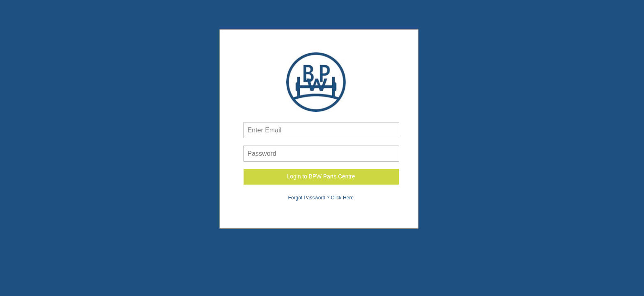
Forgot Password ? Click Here (321, 198)
